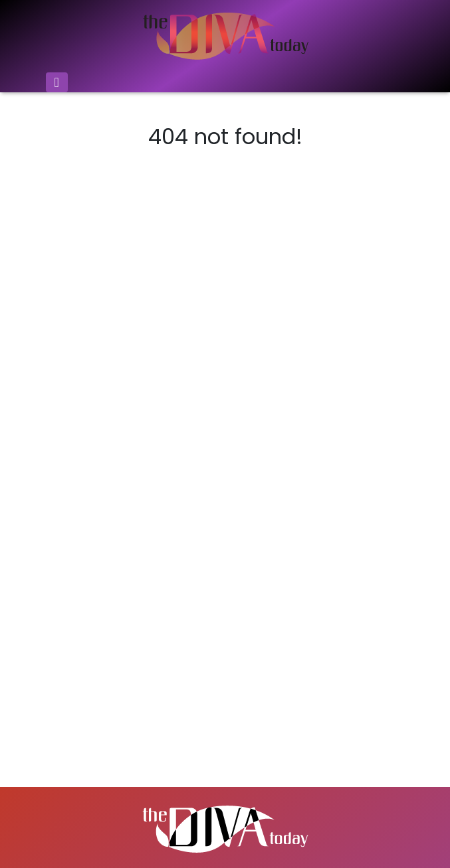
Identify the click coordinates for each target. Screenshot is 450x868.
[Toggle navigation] (57, 82)
